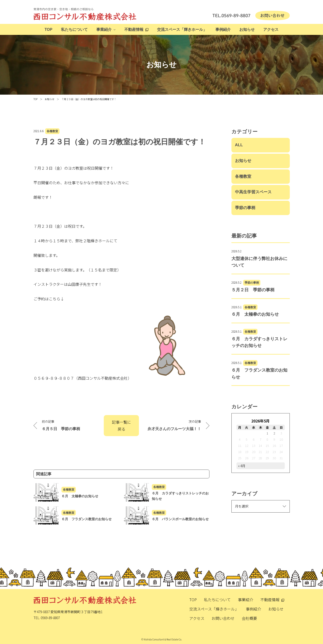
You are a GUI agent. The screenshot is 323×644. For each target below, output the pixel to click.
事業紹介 (104, 30)
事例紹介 (223, 30)
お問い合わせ (223, 618)
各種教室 (52, 131)
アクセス (271, 30)
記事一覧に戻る (121, 425)
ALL (239, 145)
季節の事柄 (245, 208)
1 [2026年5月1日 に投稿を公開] (267, 433)
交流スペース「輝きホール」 (182, 30)
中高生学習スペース (253, 192)
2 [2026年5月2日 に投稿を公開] (274, 433)
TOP (48, 30)
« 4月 (242, 466)
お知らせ (247, 30)
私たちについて (74, 30)
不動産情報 (134, 30)
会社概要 (249, 618)
